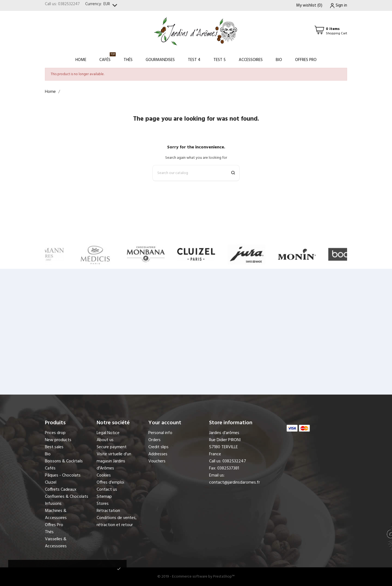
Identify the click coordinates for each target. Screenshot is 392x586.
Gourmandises (160, 60)
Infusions (53, 504)
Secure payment (112, 447)
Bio (279, 60)
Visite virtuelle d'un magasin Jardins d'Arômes (114, 461)
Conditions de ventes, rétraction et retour (117, 521)
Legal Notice (108, 433)
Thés (128, 60)
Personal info (160, 433)
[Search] (196, 173)
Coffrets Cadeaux (61, 490)
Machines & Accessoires (56, 514)
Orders (154, 440)
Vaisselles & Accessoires (56, 543)
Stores (103, 504)
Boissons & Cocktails (64, 461)
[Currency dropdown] (111, 6)
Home (81, 60)
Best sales (54, 447)
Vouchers (157, 461)
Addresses (158, 454)
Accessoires (251, 60)
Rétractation (108, 511)
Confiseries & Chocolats (67, 497)
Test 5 (220, 60)
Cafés (108, 58)
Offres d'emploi (110, 483)
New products (58, 440)
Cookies (104, 475)
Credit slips (158, 447)
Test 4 (194, 60)
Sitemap (104, 497)
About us (105, 440)
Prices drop (55, 433)
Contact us (107, 490)
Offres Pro (306, 60)
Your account (165, 423)
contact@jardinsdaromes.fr (235, 483)
